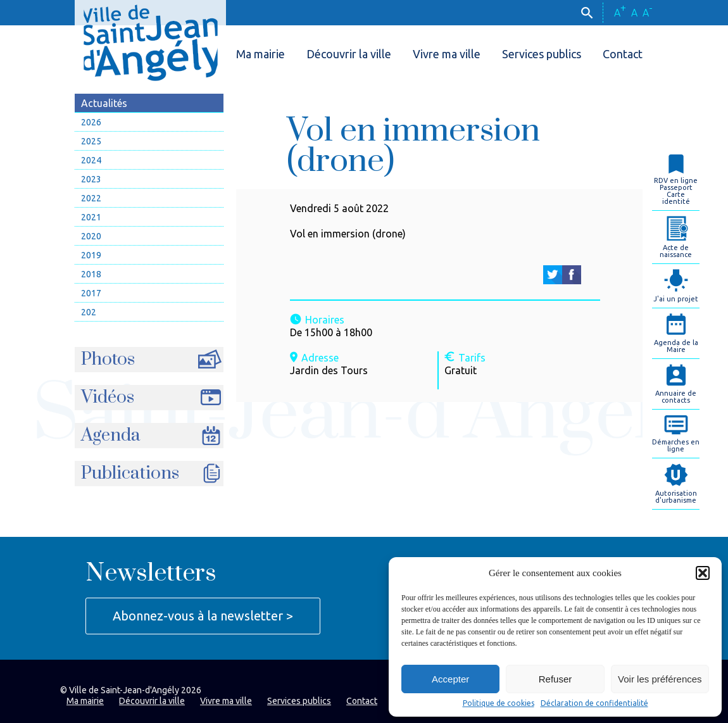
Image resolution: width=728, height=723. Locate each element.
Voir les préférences (660, 679)
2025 (91, 141)
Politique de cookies (499, 703)
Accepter (450, 679)
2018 (91, 274)
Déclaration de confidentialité (594, 703)
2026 (91, 122)
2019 (91, 255)
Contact (623, 54)
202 (89, 312)
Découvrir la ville (349, 54)
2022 (91, 198)
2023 (91, 179)
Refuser (555, 679)
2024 (91, 160)
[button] (703, 573)
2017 (91, 293)
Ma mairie (260, 54)
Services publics (542, 54)
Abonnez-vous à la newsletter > (203, 616)
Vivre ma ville (447, 54)
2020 (91, 236)
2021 (91, 217)
